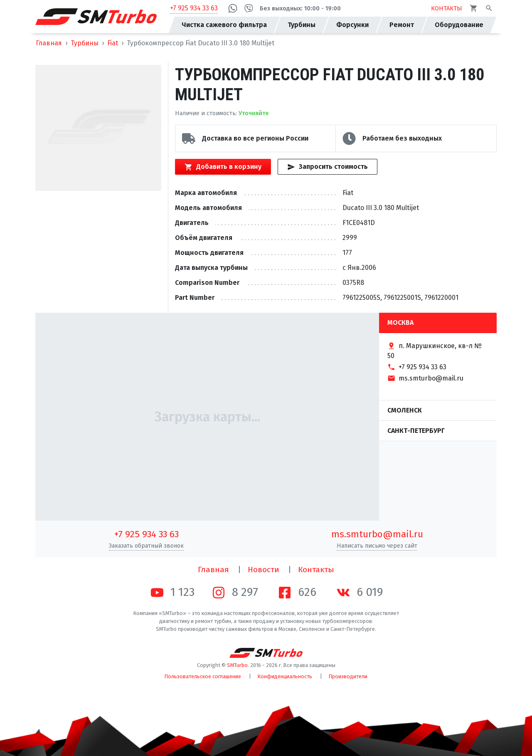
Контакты (316, 569)
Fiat (113, 43)
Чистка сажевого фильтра (224, 25)
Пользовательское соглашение (203, 676)
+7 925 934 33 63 (194, 8)
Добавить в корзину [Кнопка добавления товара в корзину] (223, 167)
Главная (49, 43)
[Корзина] (474, 8)
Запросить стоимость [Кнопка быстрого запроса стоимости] (327, 167)
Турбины (85, 43)
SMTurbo (237, 665)
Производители (348, 676)
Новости (264, 569)
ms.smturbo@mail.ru (377, 534)
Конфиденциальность (285, 676)
